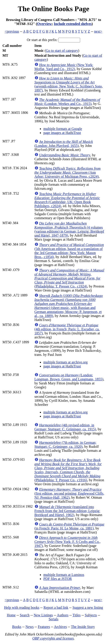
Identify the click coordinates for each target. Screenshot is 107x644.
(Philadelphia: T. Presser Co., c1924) (69, 278)
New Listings (43, 615)
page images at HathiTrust (62, 133)
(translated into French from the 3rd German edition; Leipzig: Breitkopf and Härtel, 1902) (67, 511)
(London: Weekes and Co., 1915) (67, 102)
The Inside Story (83, 627)
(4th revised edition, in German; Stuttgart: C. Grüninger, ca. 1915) (65, 427)
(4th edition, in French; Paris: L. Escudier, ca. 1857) (67, 329)
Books (17, 627)
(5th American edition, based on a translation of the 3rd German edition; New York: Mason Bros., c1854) (69, 251)
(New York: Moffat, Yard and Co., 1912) (64, 67)
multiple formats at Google (63, 129)
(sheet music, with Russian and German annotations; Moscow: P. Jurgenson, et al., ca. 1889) (69, 306)
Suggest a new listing (88, 608)
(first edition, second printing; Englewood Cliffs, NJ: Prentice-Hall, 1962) (69, 493)
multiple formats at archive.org (66, 362)
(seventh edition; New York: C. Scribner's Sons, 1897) (69, 84)
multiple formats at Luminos (64, 575)
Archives (60, 627)
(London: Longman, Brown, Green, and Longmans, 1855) (69, 377)
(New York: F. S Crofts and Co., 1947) (68, 542)
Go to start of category (62, 51)
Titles (77, 615)
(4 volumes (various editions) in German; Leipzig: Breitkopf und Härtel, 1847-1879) (69, 229)
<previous (12, 31)
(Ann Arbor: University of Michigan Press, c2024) (68, 172)
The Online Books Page (53, 9)
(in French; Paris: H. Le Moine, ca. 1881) (69, 526)
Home (11, 615)
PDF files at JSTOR (58, 579)
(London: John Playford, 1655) (64, 144)
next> (98, 31)
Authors (63, 615)
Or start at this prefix (42, 40)
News (30, 627)
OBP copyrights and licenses (53, 638)
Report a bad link (56, 608)
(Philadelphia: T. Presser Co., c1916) (68, 470)
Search (25, 615)
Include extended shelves (73, 24)
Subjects (91, 615)
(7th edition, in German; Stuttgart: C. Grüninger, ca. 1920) (65, 445)
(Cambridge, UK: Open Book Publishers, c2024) (67, 200)
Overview (44, 24)
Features (44, 627)
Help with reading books (22, 608)
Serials (53, 619)
